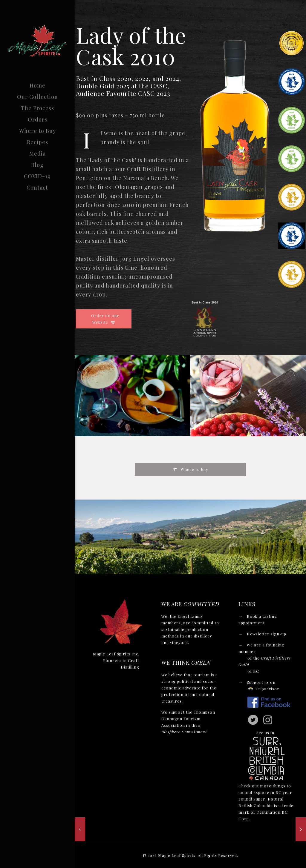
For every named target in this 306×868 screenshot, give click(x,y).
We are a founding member (265, 658)
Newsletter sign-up (267, 634)
